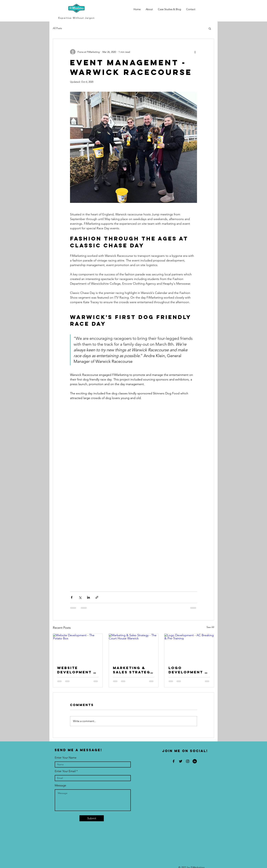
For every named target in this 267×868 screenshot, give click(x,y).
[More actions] (195, 52)
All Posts (57, 28)
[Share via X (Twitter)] (80, 597)
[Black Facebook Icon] (174, 761)
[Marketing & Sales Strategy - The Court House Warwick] (134, 648)
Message (60, 785)
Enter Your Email (65, 771)
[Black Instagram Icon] (188, 761)
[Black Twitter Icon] (181, 761)
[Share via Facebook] (72, 597)
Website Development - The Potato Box (77, 670)
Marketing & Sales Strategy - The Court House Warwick (133, 670)
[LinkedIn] (195, 761)
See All (210, 627)
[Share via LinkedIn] (88, 597)
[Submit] (92, 818)
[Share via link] (97, 597)
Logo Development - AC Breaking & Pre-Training (187, 670)
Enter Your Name (66, 758)
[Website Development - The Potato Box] (78, 648)
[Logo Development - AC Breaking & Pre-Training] (189, 648)
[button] (210, 28)
